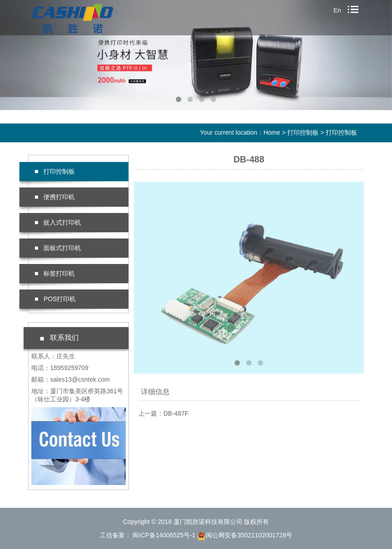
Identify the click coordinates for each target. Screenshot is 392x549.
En (337, 10)
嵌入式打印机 (58, 222)
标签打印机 (55, 273)
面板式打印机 (58, 248)
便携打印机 (55, 197)
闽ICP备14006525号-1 (163, 535)
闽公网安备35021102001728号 (245, 535)
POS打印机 (55, 299)
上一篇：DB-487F (163, 413)
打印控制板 (303, 132)
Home (272, 132)
